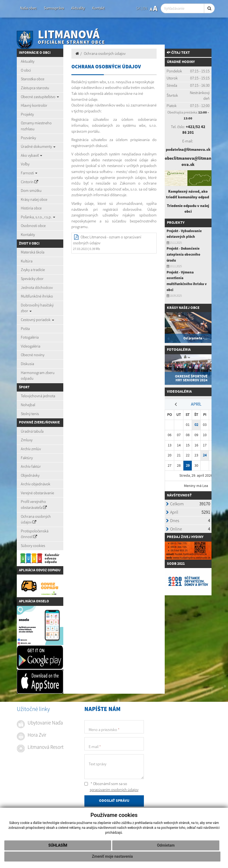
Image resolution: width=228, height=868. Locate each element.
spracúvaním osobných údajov (114, 790)
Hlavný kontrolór (34, 105)
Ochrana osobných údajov (36, 519)
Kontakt (98, 8)
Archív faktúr (31, 466)
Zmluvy (27, 440)
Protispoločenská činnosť (35, 534)
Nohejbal (28, 405)
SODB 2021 (176, 564)
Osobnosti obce (33, 226)
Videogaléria (31, 346)
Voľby (25, 164)
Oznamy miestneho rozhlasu (36, 126)
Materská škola (33, 252)
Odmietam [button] (166, 845)
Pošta (25, 329)
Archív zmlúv (31, 449)
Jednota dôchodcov (37, 288)
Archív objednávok (36, 484)
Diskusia (27, 364)
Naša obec (28, 8)
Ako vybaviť (32, 155)
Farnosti (29, 173)
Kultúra (27, 261)
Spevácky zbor (32, 279)
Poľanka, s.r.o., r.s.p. (38, 217)
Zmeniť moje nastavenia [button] (112, 856)
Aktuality (78, 8)
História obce (31, 208)
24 (205, 455)
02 (196, 425)
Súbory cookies (33, 546)
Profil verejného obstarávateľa (34, 505)
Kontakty (28, 235)
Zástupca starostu (35, 88)
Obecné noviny (33, 355)
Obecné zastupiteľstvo (40, 97)
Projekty (27, 114)
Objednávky (30, 475)
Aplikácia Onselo (34, 601)
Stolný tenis (30, 414)
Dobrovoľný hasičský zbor (37, 308)
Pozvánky (28, 138)
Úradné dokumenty (38, 146)
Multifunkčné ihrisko (37, 296)
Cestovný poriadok (37, 320)
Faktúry (27, 458)
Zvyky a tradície (33, 270)
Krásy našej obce (34, 199)
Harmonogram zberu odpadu (38, 376)
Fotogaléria (30, 337)
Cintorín (29, 182)
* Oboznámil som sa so (111, 787)
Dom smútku (31, 191)
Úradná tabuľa (32, 431)
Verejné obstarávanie (37, 493)
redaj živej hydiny (186, 537)
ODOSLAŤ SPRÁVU (114, 801)
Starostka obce (33, 79)
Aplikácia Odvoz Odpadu (40, 570)
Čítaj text (178, 53)
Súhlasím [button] (58, 845)
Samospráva (54, 8)
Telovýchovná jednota (38, 396)
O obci (26, 70)
